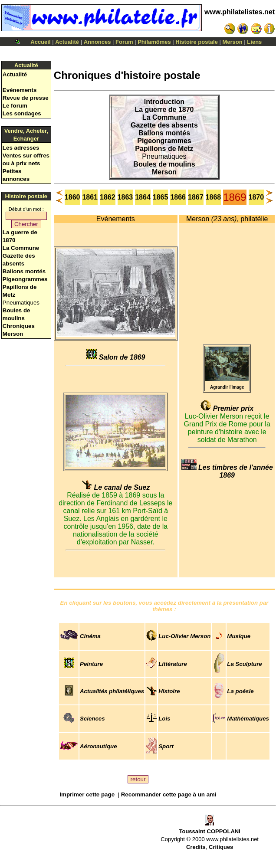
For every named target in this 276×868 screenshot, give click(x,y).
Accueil (40, 42)
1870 (256, 197)
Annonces (97, 42)
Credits (196, 847)
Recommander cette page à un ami (169, 794)
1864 (143, 197)
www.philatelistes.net (240, 12)
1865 (161, 197)
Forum (124, 42)
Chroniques (19, 326)
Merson (233, 42)
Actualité (67, 42)
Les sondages (22, 113)
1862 (108, 197)
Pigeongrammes (25, 279)
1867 (196, 197)
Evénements (20, 90)
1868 (214, 197)
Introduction (164, 102)
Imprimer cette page (87, 794)
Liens (254, 42)
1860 (72, 197)
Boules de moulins (164, 164)
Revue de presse (26, 98)
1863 (125, 197)
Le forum (15, 106)
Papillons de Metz (164, 149)
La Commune (21, 248)
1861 (90, 197)
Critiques (221, 847)
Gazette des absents (164, 125)
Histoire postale (197, 42)
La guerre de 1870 (164, 110)
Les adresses (21, 148)
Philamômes (154, 42)
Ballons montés (24, 271)
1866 (178, 197)
